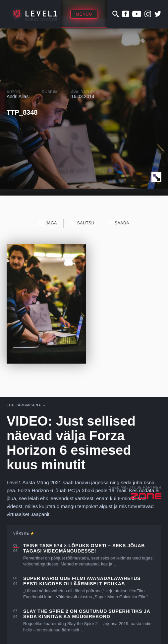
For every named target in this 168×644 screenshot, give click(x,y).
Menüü (84, 14)
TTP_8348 (22, 112)
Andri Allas (18, 96)
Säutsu (82, 223)
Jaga (48, 223)
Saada (118, 223)
